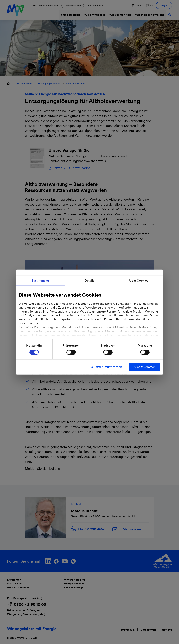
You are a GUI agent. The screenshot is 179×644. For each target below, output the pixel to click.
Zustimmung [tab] (40, 280)
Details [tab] (90, 280)
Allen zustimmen (145, 367)
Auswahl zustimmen (107, 367)
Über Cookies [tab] (139, 280)
